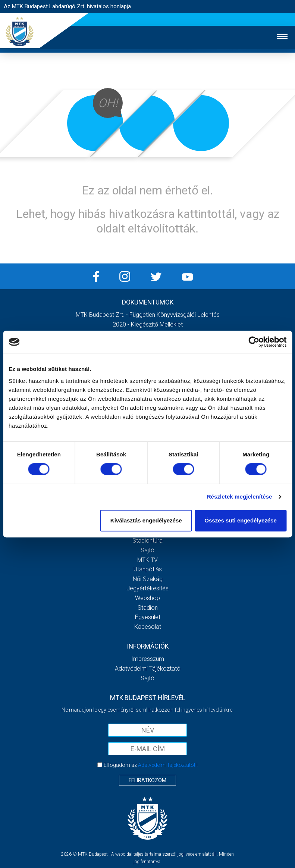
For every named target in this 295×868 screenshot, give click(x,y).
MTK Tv (147, 560)
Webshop (147, 598)
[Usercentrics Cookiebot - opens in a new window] (254, 342)
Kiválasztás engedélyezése (146, 520)
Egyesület (148, 617)
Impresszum (148, 659)
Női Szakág (148, 579)
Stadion (148, 608)
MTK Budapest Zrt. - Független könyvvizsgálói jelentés (148, 315)
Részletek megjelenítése (240, 497)
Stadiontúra (147, 541)
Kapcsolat (148, 627)
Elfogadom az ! (151, 765)
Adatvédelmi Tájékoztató (148, 669)
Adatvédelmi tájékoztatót (167, 765)
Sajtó (147, 550)
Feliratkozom (147, 780)
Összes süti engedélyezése (240, 520)
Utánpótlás (148, 569)
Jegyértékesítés (147, 588)
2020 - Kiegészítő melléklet (148, 324)
